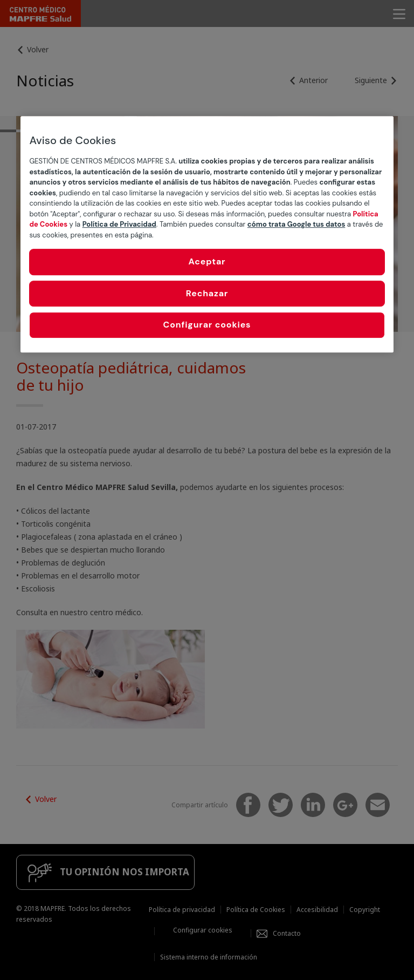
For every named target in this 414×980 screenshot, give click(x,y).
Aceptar (207, 262)
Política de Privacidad (119, 225)
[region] (207, 234)
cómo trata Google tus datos (296, 225)
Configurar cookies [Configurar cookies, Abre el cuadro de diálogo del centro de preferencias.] (207, 325)
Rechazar (207, 293)
